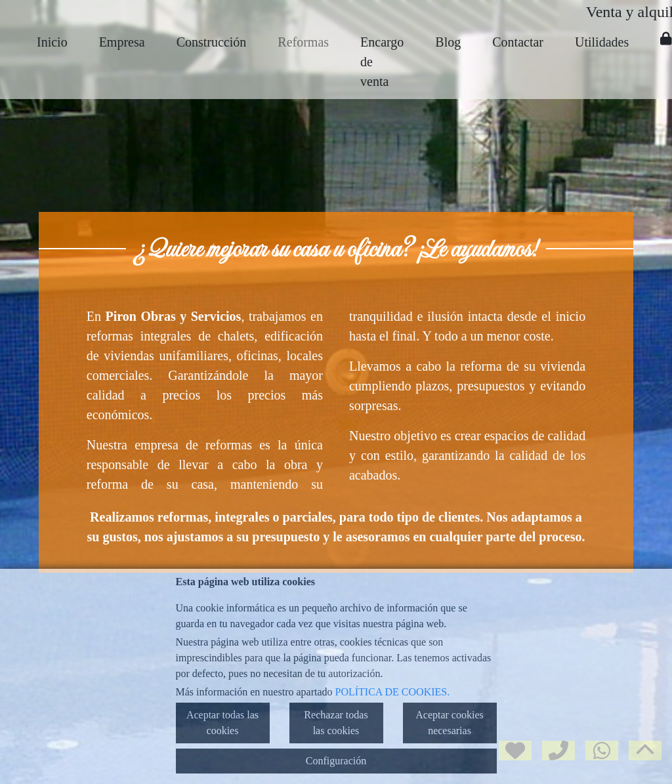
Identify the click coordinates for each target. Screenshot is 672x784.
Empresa (122, 42)
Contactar (518, 42)
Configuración (336, 761)
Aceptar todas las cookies (222, 723)
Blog (448, 42)
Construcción (212, 42)
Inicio (52, 42)
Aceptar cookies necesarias (450, 723)
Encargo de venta (382, 62)
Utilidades (602, 42)
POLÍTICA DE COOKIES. (393, 692)
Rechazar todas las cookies (336, 723)
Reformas (303, 42)
